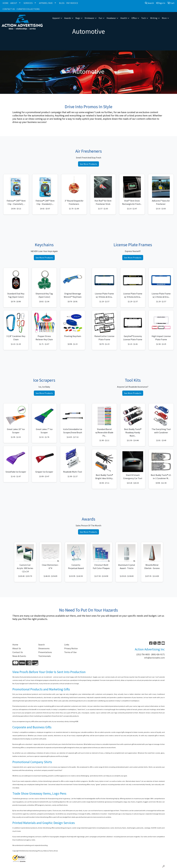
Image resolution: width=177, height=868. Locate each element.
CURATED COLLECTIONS (28, 9)
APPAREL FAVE (46, 3)
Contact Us (18, 652)
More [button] (164, 18)
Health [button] (124, 18)
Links (67, 645)
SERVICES (28, 3)
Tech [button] (143, 18)
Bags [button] (78, 18)
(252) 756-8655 (143, 654)
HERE (77, 721)
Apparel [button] (56, 18)
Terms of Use (70, 652)
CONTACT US (9, 9)
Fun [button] (100, 18)
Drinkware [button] (89, 18)
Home (15, 645)
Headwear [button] (111, 18)
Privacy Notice (71, 648)
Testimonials (45, 656)
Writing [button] (154, 18)
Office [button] (134, 18)
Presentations (45, 652)
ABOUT (14, 3)
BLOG (62, 3)
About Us (17, 648)
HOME (6, 3)
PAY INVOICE (72, 3)
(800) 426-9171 (158, 654)
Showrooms (44, 648)
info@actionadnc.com (154, 658)
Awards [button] (68, 18)
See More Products (88, 164)
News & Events (19, 656)
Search (149, 3)
